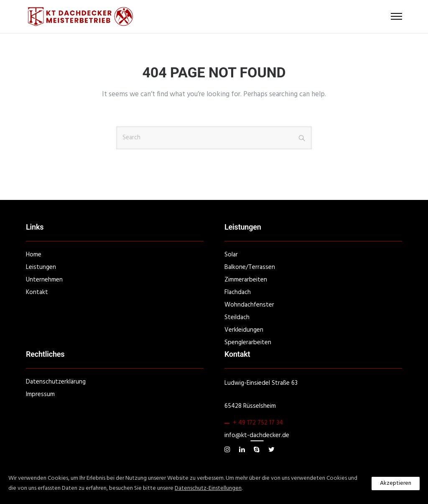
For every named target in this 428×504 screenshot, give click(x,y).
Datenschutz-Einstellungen (208, 488)
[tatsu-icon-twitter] (271, 450)
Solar (231, 255)
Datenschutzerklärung (56, 382)
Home (34, 255)
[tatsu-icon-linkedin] (243, 450)
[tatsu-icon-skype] (258, 450)
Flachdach (238, 292)
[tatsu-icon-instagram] (229, 450)
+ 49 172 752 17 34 (258, 423)
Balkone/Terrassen (250, 267)
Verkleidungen (244, 330)
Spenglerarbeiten (248, 343)
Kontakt (37, 292)
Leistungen (41, 267)
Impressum (40, 394)
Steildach (237, 317)
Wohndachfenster (249, 305)
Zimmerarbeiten (246, 280)
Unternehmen (44, 280)
